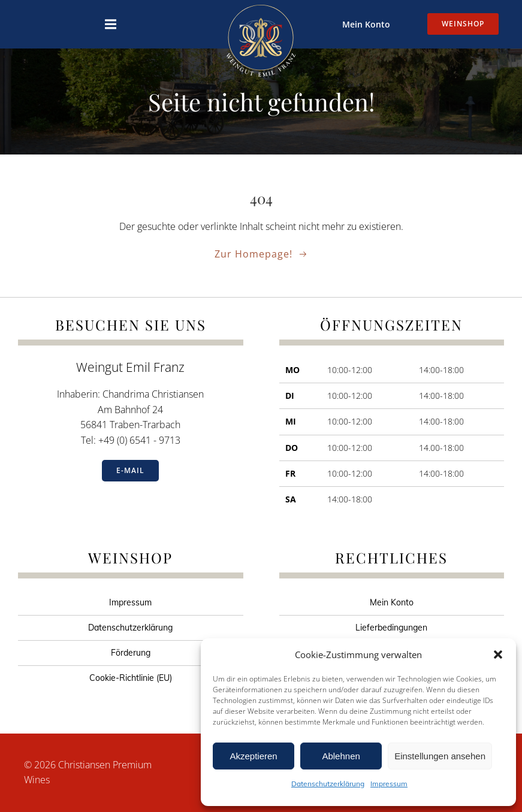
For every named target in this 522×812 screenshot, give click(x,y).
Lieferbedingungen (391, 628)
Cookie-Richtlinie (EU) (131, 678)
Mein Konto (366, 24)
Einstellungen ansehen (440, 756)
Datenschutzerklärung (328, 784)
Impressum (389, 784)
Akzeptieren (253, 756)
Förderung (131, 653)
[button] (498, 655)
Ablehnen (341, 756)
